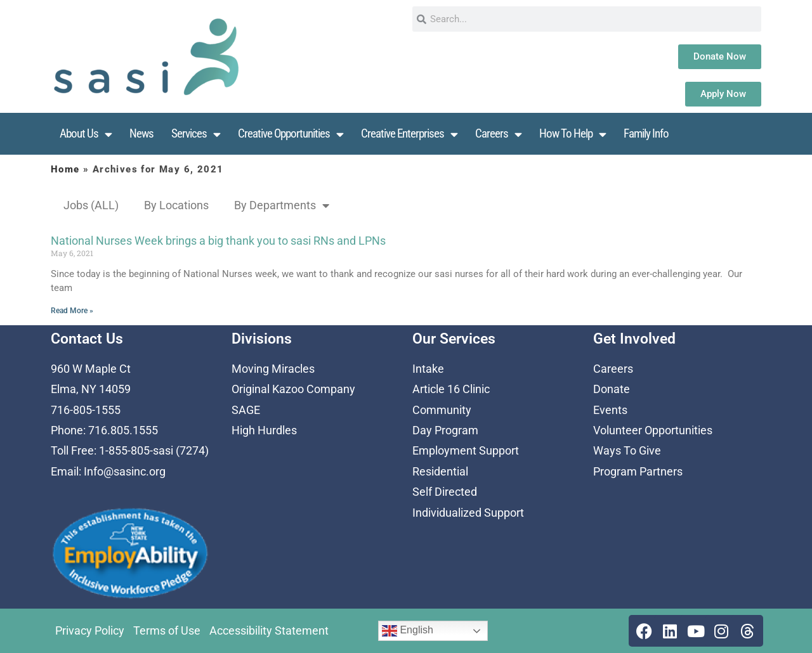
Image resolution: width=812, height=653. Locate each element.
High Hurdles (264, 430)
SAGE (246, 410)
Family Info (646, 133)
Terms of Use (167, 630)
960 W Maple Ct (91, 369)
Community (442, 410)
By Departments (282, 205)
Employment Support (466, 450)
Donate (612, 389)
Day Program (445, 430)
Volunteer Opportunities (653, 430)
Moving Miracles (273, 369)
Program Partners (638, 471)
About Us (86, 134)
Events (610, 410)
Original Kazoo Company (293, 389)
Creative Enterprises (409, 134)
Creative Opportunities (291, 134)
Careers (498, 134)
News (141, 133)
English (408, 631)
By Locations (176, 205)
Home (65, 169)
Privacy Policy (90, 630)
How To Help (573, 134)
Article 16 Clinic (451, 389)
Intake (428, 369)
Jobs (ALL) (91, 205)
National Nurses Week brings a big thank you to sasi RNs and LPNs (218, 241)
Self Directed (445, 492)
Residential (440, 471)
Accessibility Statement (269, 630)
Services (196, 134)
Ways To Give (627, 450)
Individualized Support (468, 513)
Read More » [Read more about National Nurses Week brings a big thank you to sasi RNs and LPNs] (72, 311)
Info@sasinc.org (125, 471)
